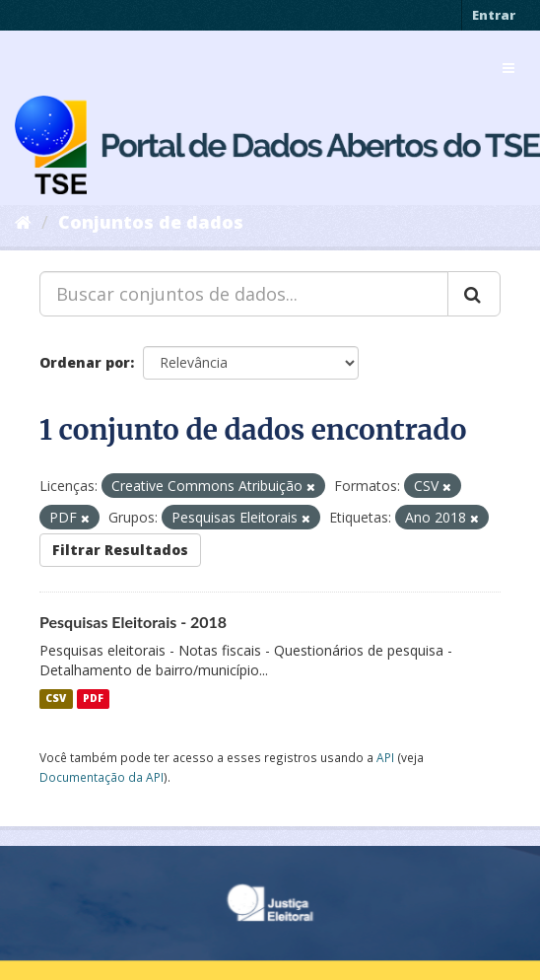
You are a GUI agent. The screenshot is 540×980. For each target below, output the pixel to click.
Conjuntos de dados (151, 222)
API (385, 757)
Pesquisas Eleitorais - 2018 (133, 622)
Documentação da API (101, 777)
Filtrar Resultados (120, 550)
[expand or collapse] (508, 68)
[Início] (23, 222)
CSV (56, 699)
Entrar (494, 15)
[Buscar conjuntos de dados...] (244, 294)
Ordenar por (85, 362)
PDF (93, 699)
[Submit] (474, 294)
